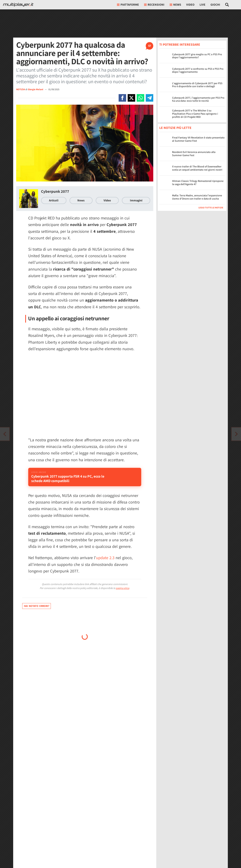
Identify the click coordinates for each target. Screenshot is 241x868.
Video (190, 5)
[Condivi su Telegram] (149, 98)
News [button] (175, 5)
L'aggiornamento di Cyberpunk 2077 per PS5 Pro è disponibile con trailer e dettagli (197, 85)
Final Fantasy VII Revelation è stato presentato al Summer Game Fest (198, 139)
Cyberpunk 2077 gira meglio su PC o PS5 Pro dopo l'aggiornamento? (197, 56)
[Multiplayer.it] (18, 5)
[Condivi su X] (131, 98)
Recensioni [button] (154, 5)
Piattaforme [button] (128, 5)
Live (202, 5)
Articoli (54, 200)
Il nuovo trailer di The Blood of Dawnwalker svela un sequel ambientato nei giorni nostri (197, 168)
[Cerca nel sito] (227, 5)
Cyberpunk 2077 (55, 191)
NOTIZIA (21, 89)
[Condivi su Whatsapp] (140, 98)
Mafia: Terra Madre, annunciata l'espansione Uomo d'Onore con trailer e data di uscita (197, 197)
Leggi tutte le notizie (211, 208)
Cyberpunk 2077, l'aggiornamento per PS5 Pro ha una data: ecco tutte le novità (198, 99)
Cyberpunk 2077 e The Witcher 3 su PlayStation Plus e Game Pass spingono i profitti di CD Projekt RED (195, 114)
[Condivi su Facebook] (122, 98)
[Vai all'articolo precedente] (236, 434)
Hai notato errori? (37, 611)
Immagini (136, 200)
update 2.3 (105, 563)
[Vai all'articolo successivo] (5, 434)
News (81, 200)
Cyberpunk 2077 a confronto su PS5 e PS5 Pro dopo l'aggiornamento (198, 70)
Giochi (215, 5)
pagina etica (122, 593)
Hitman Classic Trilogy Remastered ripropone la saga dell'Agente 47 (198, 183)
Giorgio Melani (36, 89)
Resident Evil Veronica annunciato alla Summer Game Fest (194, 154)
